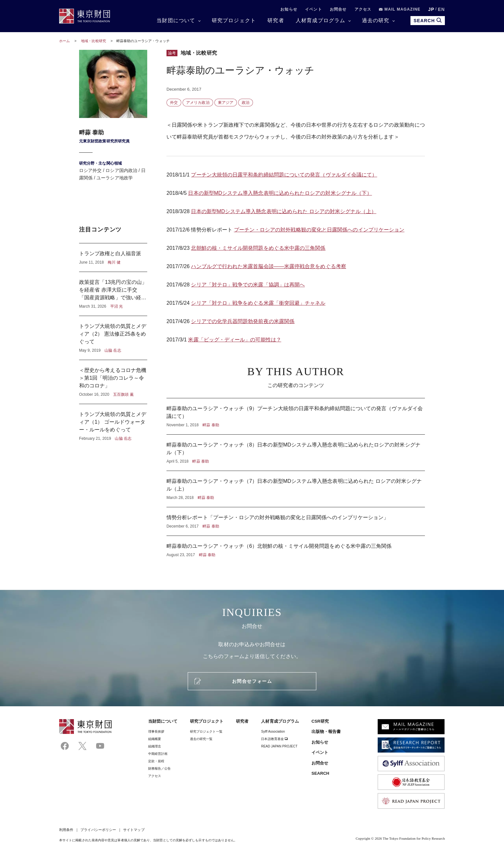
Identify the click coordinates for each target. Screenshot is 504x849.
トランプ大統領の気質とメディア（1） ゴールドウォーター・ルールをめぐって (113, 423)
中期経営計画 (158, 754)
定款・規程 (156, 761)
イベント (314, 9)
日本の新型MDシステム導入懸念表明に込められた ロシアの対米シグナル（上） (283, 211)
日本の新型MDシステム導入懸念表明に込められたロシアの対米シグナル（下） (280, 193)
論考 (172, 53)
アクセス (363, 9)
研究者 (276, 20)
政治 (246, 103)
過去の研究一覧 (201, 739)
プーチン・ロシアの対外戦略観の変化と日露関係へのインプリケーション (319, 230)
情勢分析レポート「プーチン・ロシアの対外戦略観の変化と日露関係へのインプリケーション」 (296, 521)
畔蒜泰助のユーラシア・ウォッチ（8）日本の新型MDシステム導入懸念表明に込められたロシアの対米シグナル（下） (296, 453)
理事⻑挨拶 (156, 732)
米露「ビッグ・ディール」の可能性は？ (234, 340)
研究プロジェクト (234, 20)
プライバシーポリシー (98, 830)
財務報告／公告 (160, 768)
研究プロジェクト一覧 (206, 732)
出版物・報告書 (326, 732)
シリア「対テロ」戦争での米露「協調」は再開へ (248, 285)
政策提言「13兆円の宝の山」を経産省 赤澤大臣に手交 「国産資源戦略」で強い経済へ (113, 294)
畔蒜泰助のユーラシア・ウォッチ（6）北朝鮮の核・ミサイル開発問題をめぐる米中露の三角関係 (296, 547)
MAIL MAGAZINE (400, 9)
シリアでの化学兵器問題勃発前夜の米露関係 (243, 321)
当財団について (176, 20)
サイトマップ (134, 830)
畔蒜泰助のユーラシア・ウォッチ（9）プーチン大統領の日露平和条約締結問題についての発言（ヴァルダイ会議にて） (296, 416)
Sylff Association (273, 732)
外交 (174, 103)
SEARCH (320, 773)
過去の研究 (376, 20)
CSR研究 (320, 721)
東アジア (226, 103)
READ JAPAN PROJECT (279, 746)
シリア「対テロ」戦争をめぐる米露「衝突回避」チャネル (258, 303)
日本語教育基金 (274, 739)
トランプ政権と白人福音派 (113, 257)
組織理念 (155, 746)
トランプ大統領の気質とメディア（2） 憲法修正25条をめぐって (113, 338)
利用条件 (66, 830)
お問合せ (338, 9)
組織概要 (155, 739)
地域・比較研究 (94, 41)
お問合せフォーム (252, 681)
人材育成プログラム (321, 20)
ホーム (64, 41)
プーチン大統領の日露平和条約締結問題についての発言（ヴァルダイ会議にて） (284, 175)
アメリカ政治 (198, 103)
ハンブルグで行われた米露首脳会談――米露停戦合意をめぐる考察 (268, 266)
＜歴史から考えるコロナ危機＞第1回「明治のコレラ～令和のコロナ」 (113, 382)
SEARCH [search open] (428, 20)
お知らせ (289, 9)
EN (441, 9)
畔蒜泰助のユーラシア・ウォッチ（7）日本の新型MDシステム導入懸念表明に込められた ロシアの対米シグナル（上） (296, 489)
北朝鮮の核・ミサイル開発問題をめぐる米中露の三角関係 (258, 248)
